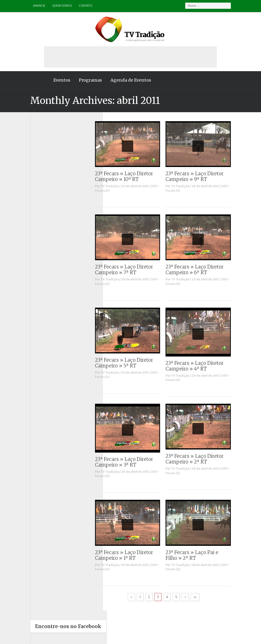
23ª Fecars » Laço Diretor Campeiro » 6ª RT (204, 270)
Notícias (32, 224)
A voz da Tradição (39, 168)
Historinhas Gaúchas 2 (43, 218)
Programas (81, 80)
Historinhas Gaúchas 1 (42, 212)
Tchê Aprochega (38, 255)
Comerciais (34, 187)
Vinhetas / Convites (40, 274)
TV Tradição (119, 186)
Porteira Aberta (37, 243)
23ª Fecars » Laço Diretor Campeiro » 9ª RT (204, 176)
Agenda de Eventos (121, 80)
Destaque (33, 193)
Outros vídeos (36, 230)
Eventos (52, 80)
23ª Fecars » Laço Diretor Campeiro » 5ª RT (134, 363)
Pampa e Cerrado (39, 237)
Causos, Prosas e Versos (44, 174)
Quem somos (53, 6)
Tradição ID (34, 262)
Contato (77, 6)
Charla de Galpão (39, 181)
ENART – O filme (38, 199)
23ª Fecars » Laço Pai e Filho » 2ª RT (201, 555)
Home (30, 80)
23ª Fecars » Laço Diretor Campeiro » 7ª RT (134, 270)
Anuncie (30, 6)
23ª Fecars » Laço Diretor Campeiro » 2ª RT (204, 459)
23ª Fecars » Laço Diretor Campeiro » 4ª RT (204, 366)
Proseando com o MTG (43, 249)
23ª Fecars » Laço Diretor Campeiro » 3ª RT (134, 462)
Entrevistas (34, 206)
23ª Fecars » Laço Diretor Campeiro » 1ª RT (134, 555)
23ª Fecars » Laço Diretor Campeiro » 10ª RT (134, 176)
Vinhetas (32, 268)
